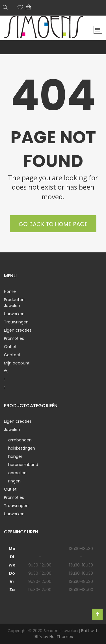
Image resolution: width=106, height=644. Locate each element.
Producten (14, 300)
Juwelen (12, 306)
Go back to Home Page (53, 224)
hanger (15, 456)
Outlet (10, 347)
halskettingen (22, 448)
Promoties (14, 338)
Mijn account (17, 363)
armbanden (20, 440)
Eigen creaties (18, 330)
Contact (12, 355)
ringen (14, 481)
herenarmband (23, 465)
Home (10, 291)
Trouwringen (16, 322)
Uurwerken (14, 314)
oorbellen (17, 473)
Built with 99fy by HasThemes (66, 634)
